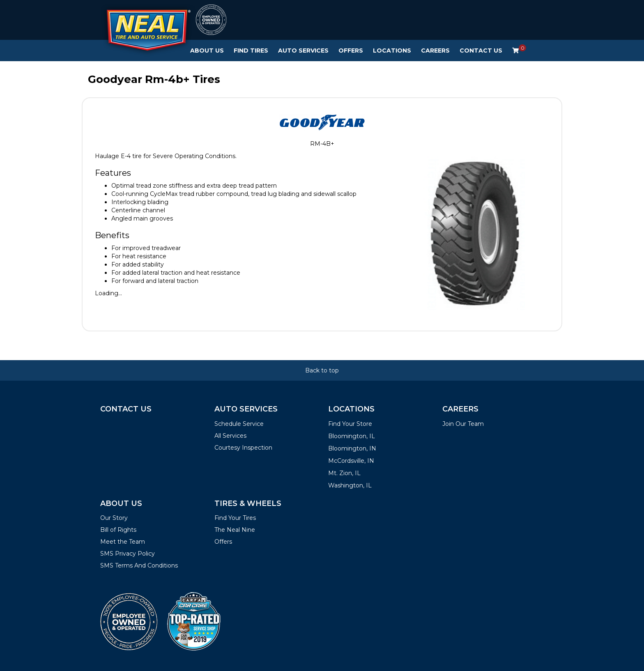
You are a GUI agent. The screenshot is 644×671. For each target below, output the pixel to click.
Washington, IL (350, 485)
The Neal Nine (235, 530)
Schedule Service (239, 424)
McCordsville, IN (351, 461)
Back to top (322, 370)
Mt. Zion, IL (344, 473)
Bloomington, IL (352, 436)
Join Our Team (463, 424)
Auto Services (303, 51)
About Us (207, 51)
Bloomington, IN (352, 448)
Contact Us (481, 51)
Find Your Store (350, 424)
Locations (392, 51)
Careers (435, 51)
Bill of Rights (118, 530)
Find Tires (251, 51)
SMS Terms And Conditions (139, 565)
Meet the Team (123, 542)
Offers (351, 51)
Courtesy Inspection (243, 448)
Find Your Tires (235, 518)
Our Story (114, 518)
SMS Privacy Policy (128, 554)
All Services (230, 436)
